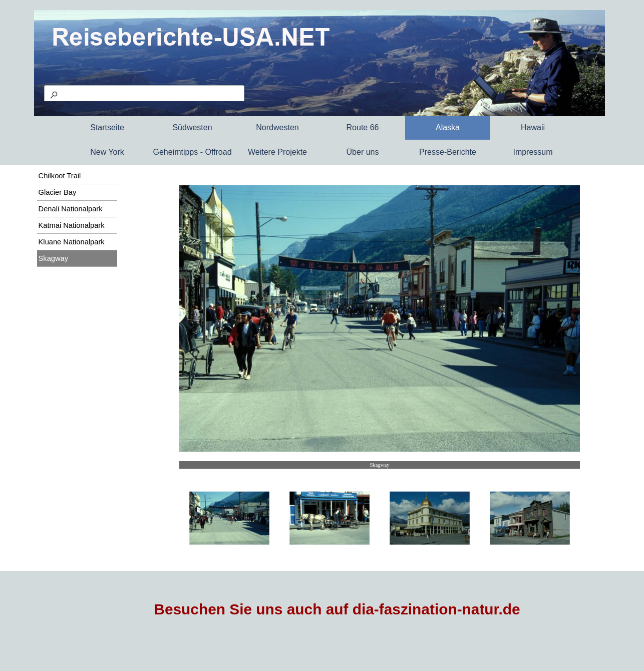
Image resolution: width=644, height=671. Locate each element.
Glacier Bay (58, 192)
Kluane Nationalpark (72, 242)
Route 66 (363, 127)
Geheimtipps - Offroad (192, 152)
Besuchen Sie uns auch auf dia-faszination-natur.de (337, 609)
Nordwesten (277, 127)
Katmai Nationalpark (72, 225)
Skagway (53, 258)
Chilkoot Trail (60, 176)
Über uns (363, 152)
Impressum (533, 152)
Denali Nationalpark (71, 209)
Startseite (107, 127)
